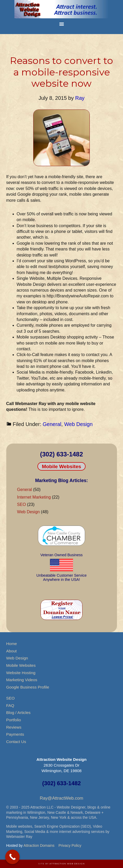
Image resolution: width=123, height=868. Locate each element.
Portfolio (14, 720)
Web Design (78, 424)
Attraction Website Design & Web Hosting (61, 9)
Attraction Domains (39, 845)
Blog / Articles (18, 713)
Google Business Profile (28, 687)
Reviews (14, 727)
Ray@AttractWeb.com (61, 798)
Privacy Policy (70, 845)
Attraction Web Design (67, 864)
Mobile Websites (61, 466)
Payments (15, 734)
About (12, 651)
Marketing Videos (22, 680)
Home (12, 644)
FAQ (10, 705)
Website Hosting (21, 673)
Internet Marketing (34, 497)
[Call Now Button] (12, 857)
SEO (21, 504)
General (52, 424)
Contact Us (16, 742)
